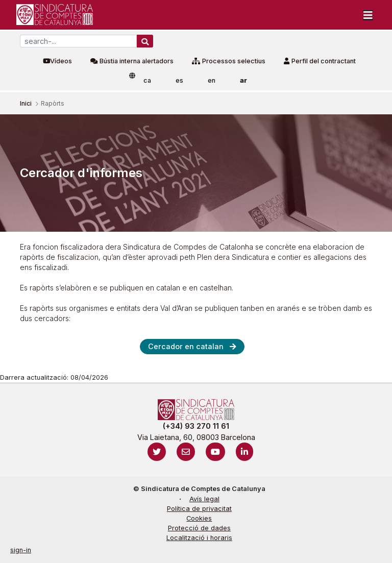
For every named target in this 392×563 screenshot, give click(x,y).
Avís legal (204, 499)
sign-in (21, 550)
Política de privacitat (199, 509)
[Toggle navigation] (368, 15)
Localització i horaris (199, 538)
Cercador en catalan (186, 346)
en (212, 80)
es (179, 80)
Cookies (199, 518)
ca (147, 80)
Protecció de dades (199, 528)
